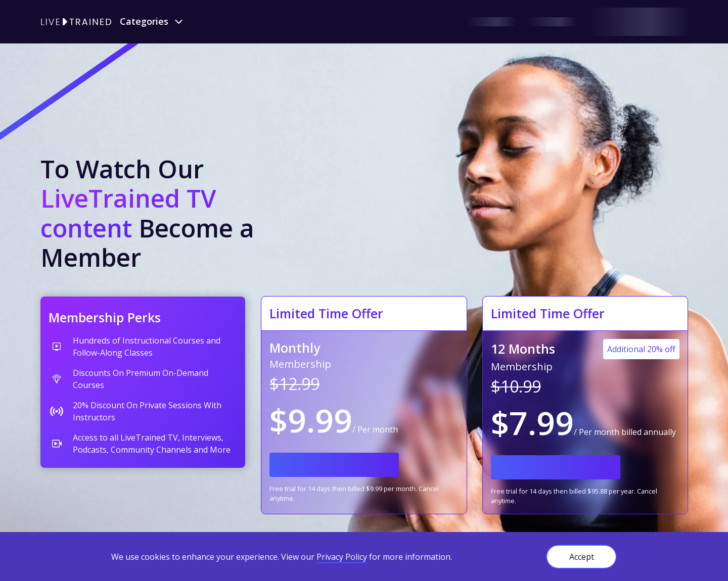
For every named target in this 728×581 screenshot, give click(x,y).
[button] (152, 22)
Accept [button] (582, 557)
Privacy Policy (342, 557)
